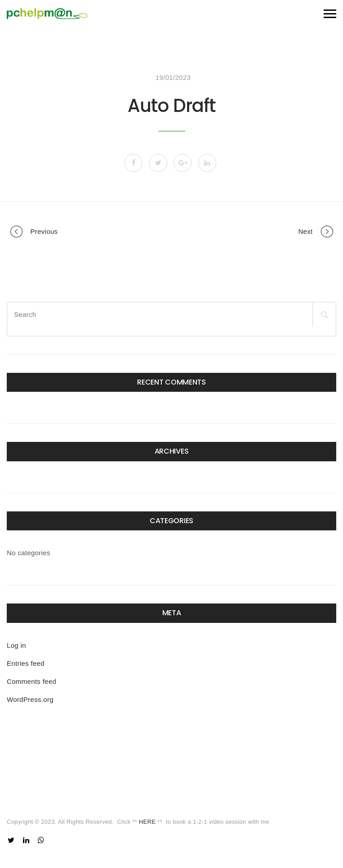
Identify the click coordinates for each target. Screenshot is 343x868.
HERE (147, 822)
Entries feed (26, 663)
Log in (16, 645)
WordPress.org (30, 699)
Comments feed (32, 681)
